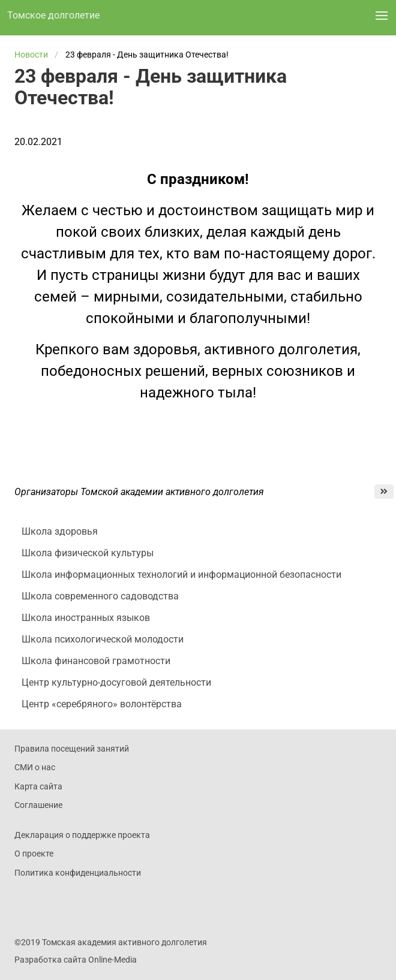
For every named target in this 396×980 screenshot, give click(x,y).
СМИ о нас (35, 767)
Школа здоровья (60, 531)
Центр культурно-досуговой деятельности (116, 682)
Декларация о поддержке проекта (82, 835)
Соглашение (38, 805)
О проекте (34, 854)
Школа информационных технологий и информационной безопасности (181, 575)
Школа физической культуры (88, 553)
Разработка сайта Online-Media (76, 960)
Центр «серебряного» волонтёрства (102, 704)
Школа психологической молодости (103, 639)
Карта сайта (38, 786)
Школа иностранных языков (86, 618)
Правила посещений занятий (72, 749)
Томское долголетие (53, 15)
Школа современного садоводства (100, 596)
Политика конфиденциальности (78, 873)
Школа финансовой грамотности (96, 661)
